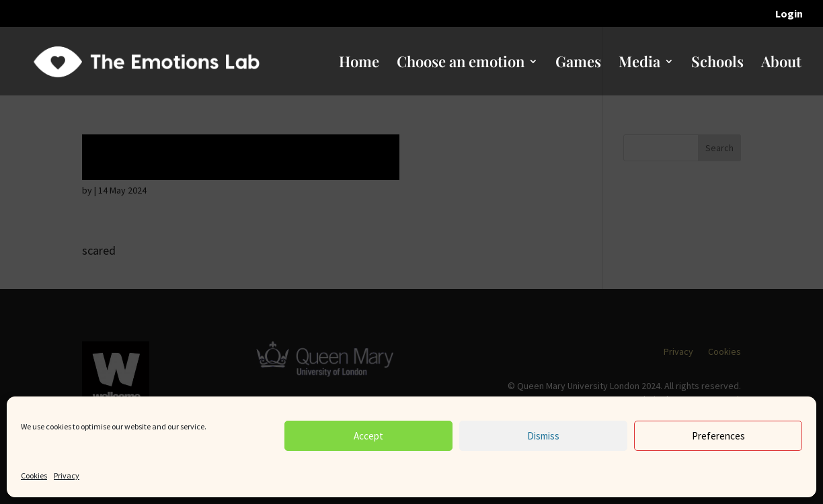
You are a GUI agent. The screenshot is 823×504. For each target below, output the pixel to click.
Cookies (34, 475)
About (781, 64)
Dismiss (543, 436)
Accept (368, 436)
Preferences (718, 436)
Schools (717, 64)
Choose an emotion (461, 64)
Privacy (67, 475)
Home (359, 64)
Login (789, 14)
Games (578, 64)
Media (639, 64)
